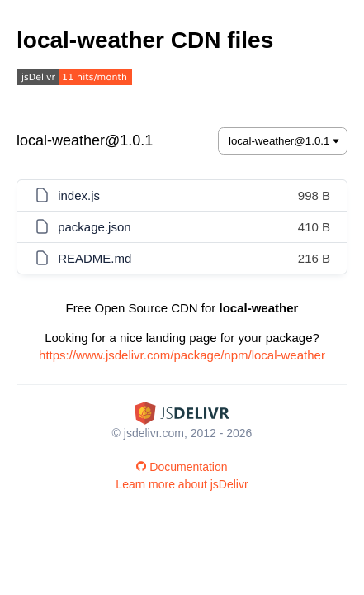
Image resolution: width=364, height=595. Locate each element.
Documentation (182, 467)
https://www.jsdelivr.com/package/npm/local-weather (182, 355)
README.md (95, 258)
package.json (94, 227)
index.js (79, 195)
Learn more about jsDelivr (182, 484)
